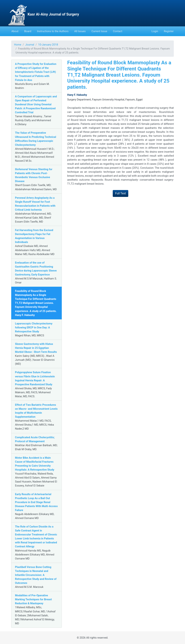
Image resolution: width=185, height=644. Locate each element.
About (15, 31)
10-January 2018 (48, 45)
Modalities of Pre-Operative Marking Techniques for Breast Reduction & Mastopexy (33, 599)
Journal (30, 45)
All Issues (80, 31)
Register (169, 31)
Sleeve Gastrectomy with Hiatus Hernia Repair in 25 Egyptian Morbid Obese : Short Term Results (36, 348)
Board (28, 31)
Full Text (120, 193)
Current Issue (99, 31)
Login (155, 31)
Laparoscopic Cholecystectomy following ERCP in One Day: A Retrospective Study (34, 328)
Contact (118, 31)
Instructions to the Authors (53, 31)
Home (18, 45)
